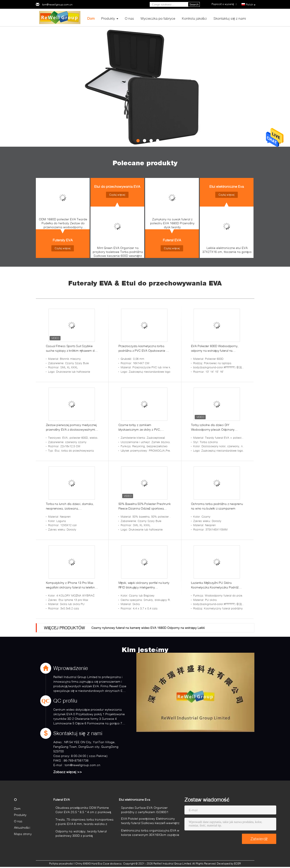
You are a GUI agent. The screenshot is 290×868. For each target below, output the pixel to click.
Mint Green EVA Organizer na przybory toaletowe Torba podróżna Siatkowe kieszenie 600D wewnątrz (118, 252)
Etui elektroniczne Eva (227, 186)
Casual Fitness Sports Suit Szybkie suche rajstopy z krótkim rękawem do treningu (71, 348)
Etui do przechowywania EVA (117, 186)
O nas (129, 18)
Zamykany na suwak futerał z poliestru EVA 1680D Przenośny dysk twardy (172, 223)
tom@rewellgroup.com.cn (57, 4)
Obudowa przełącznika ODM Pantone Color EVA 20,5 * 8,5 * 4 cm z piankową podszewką (83, 810)
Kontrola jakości (194, 18)
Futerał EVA (172, 240)
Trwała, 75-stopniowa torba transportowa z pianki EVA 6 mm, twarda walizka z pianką (85, 822)
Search (194, 4)
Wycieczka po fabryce (158, 18)
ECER (237, 864)
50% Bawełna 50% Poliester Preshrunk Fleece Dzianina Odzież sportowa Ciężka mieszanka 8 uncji (145, 506)
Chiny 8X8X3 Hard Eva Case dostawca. (99, 864)
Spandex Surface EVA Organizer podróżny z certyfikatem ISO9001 (145, 810)
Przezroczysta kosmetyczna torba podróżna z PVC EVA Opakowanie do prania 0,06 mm (144, 348)
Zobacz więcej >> (68, 772)
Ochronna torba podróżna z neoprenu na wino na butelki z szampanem (217, 506)
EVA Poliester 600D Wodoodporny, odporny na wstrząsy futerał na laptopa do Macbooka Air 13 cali (215, 348)
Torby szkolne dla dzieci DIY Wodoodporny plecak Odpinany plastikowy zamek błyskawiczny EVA (215, 427)
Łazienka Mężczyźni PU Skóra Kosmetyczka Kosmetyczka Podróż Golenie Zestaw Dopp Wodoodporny (216, 585)
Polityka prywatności (61, 864)
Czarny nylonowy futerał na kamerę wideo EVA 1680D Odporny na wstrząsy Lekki (148, 628)
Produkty (108, 18)
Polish (251, 5)
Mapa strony (23, 834)
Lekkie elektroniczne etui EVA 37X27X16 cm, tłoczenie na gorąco (227, 250)
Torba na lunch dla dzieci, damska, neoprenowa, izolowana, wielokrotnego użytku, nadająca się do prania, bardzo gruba (72, 506)
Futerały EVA (63, 240)
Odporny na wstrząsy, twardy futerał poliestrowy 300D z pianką (81, 833)
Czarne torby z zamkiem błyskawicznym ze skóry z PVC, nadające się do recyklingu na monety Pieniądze (144, 427)
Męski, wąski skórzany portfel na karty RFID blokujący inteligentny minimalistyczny (144, 585)
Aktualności (22, 827)
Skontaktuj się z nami (230, 18)
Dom (91, 18)
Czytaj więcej (63, 248)
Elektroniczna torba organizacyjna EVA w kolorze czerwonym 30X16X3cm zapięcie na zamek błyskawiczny (150, 833)
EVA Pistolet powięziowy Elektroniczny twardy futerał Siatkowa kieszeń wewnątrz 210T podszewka (150, 821)
